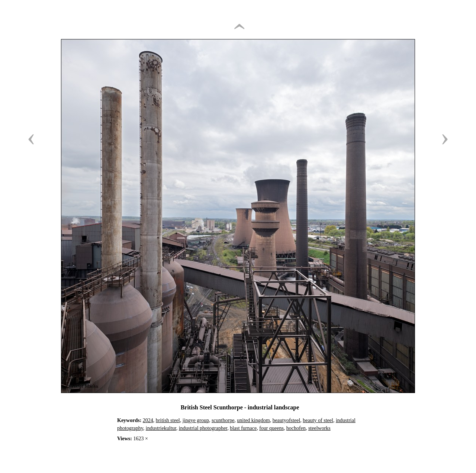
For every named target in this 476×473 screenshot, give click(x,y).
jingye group (196, 420)
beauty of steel (318, 420)
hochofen (296, 428)
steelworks (319, 428)
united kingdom (253, 420)
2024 (148, 420)
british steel (168, 420)
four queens (271, 428)
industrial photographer (203, 428)
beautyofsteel (287, 420)
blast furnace (243, 428)
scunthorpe (223, 420)
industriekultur (161, 428)
